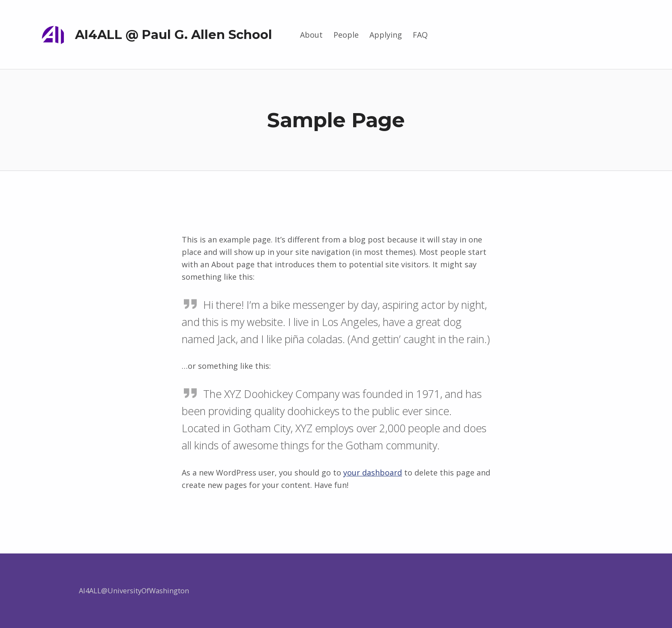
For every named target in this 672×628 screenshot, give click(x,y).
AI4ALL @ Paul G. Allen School (174, 34)
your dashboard (373, 472)
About (311, 35)
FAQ (420, 35)
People (346, 35)
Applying (386, 35)
